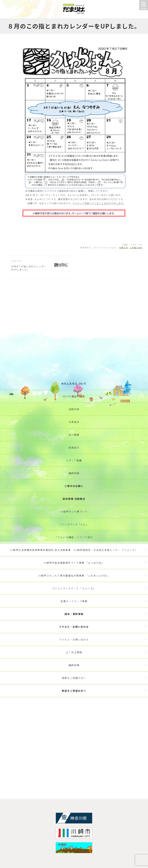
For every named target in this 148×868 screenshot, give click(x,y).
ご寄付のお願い (74, 486)
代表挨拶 (74, 422)
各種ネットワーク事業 (74, 601)
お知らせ (124, 247)
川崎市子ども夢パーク (74, 512)
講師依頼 (74, 473)
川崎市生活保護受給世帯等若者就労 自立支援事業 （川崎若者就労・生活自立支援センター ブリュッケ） (74, 550)
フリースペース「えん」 (74, 524)
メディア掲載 (74, 460)
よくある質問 (74, 652)
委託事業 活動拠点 (74, 499)
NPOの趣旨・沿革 (74, 396)
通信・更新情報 (74, 614)
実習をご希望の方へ (74, 691)
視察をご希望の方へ (74, 678)
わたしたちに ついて (74, 384)
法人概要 (74, 435)
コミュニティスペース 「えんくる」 (74, 588)
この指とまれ (136, 247)
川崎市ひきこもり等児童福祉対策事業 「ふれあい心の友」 (74, 576)
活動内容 (74, 409)
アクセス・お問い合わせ (74, 627)
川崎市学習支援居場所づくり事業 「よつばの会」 (74, 563)
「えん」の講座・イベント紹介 (74, 537)
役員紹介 (74, 448)
